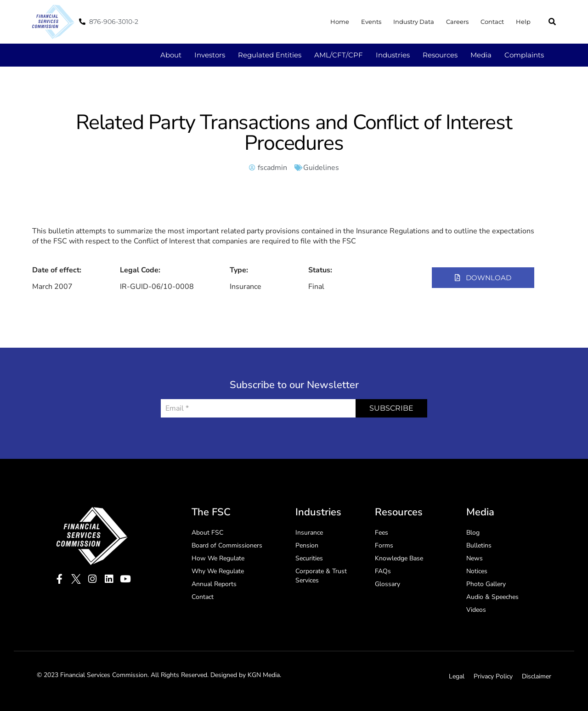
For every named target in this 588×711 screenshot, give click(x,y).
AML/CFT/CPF (339, 55)
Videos (476, 610)
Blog (473, 533)
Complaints (524, 55)
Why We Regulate (218, 571)
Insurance (309, 533)
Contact (492, 22)
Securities (309, 558)
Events (371, 22)
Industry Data (414, 22)
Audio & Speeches (492, 597)
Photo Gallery (486, 584)
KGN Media (264, 675)
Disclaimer (537, 676)
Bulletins (479, 545)
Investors (210, 55)
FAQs (383, 571)
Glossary (387, 584)
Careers (457, 22)
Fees (382, 533)
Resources (440, 55)
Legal (457, 676)
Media (481, 55)
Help (523, 22)
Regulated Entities (270, 55)
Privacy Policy (493, 676)
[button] (552, 22)
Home (340, 22)
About (171, 55)
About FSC (207, 533)
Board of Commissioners (227, 545)
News (475, 558)
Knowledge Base (399, 558)
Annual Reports (214, 584)
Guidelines (321, 168)
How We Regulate (218, 558)
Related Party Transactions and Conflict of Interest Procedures (294, 133)
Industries (393, 55)
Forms (384, 545)
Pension (307, 545)
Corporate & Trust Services (321, 576)
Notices (477, 571)
